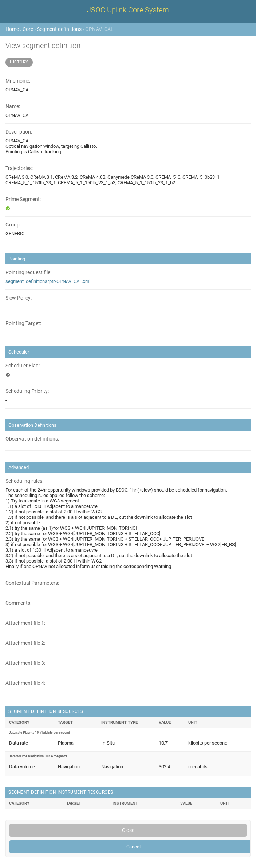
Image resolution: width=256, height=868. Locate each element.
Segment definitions (59, 29)
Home (12, 29)
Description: (19, 132)
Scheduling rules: (24, 481)
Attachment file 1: (25, 623)
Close (128, 830)
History (19, 62)
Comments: (18, 603)
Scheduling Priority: (27, 391)
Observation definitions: (32, 439)
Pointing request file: (28, 273)
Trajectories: (19, 168)
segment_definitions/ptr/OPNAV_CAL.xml (48, 281)
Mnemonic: (18, 81)
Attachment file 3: (25, 663)
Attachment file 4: (25, 683)
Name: (13, 106)
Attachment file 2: (25, 643)
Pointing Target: (23, 323)
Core (28, 29)
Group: (13, 225)
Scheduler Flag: (23, 366)
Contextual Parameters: (32, 583)
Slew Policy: (19, 298)
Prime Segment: (23, 199)
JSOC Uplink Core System (128, 10)
